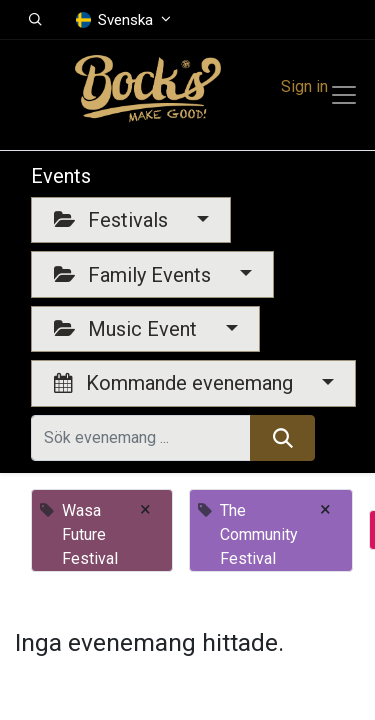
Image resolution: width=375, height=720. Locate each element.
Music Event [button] (128, 329)
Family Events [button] (135, 275)
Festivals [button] (113, 220)
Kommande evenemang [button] (176, 383)
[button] (35, 20)
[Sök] (282, 438)
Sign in (304, 86)
